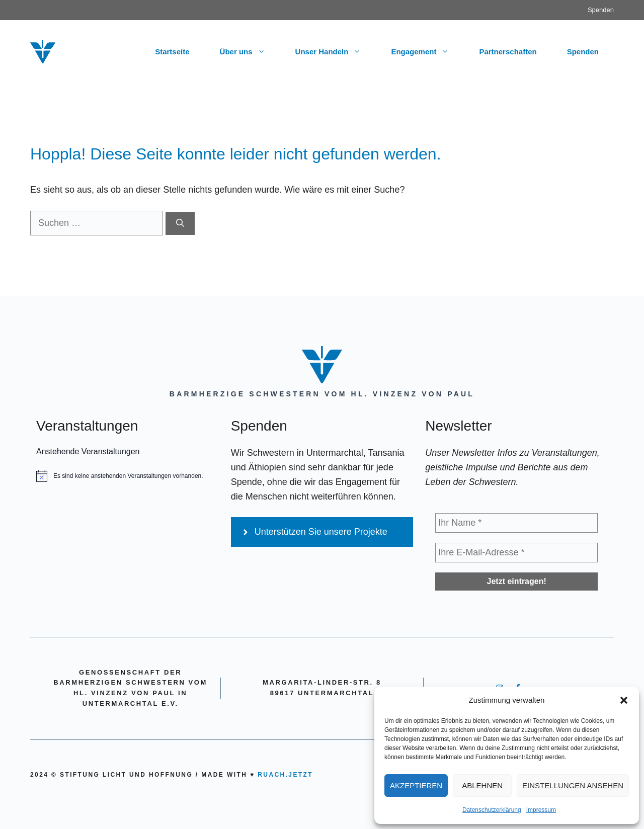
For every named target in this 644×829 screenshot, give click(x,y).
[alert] (128, 476)
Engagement (427, 52)
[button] (624, 700)
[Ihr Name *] (516, 523)
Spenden (601, 10)
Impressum (541, 810)
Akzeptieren (416, 785)
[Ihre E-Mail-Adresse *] (516, 553)
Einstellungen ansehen (573, 785)
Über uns (250, 52)
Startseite (172, 52)
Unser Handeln (336, 52)
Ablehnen (482, 785)
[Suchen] (180, 223)
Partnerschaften (508, 52)
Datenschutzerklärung (492, 810)
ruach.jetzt (285, 775)
